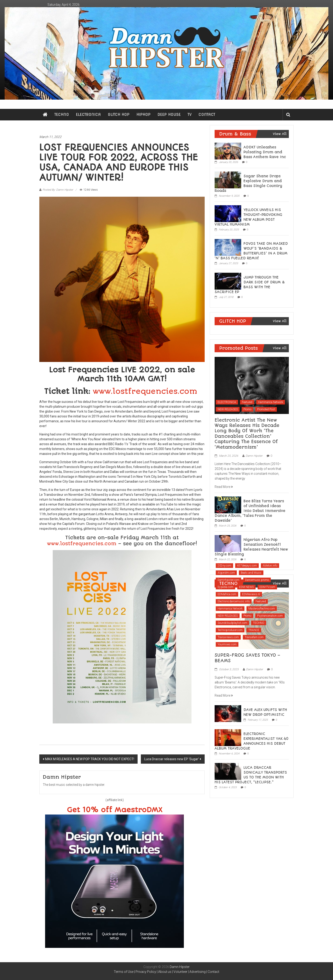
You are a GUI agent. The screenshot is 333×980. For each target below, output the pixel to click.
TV (190, 115)
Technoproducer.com (230, 630)
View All (280, 134)
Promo (247, 409)
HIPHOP (143, 115)
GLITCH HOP (119, 115)
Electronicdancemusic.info (234, 601)
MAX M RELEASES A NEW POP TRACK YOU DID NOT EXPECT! (90, 759)
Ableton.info (270, 566)
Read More (224, 487)
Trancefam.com (254, 637)
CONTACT (207, 115)
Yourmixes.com (227, 644)
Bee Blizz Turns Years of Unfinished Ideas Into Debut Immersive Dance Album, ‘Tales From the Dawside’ (250, 511)
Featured (247, 402)
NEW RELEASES (228, 409)
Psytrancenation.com (270, 616)
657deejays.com (247, 566)
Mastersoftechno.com (262, 609)
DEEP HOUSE (169, 115)
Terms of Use (124, 972)
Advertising (197, 972)
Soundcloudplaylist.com (232, 623)
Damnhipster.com (228, 580)
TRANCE (254, 630)
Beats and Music (251, 573)
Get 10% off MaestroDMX (115, 810)
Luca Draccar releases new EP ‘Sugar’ (172, 759)
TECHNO (62, 115)
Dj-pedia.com (225, 587)
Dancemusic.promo (257, 580)
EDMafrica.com (227, 594)
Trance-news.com (228, 637)
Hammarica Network (271, 402)
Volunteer (180, 972)
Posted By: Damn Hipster (58, 190)
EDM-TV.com (267, 587)
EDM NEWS (246, 587)
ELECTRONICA (88, 115)
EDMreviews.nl (251, 594)
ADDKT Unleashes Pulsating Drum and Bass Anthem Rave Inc (265, 152)
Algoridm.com (226, 573)
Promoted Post (266, 409)
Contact (213, 972)
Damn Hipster (254, 456)
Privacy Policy (146, 972)
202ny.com (224, 566)
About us (165, 972)
